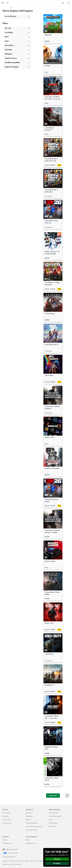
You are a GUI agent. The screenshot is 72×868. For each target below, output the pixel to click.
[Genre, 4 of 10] (17, 41)
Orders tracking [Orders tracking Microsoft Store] (53, 823)
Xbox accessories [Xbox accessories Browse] (7, 823)
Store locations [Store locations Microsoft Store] (53, 826)
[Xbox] (6, 8)
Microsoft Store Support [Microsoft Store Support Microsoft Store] (55, 816)
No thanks (57, 863)
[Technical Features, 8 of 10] (17, 58)
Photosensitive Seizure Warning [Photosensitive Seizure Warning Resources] (34, 826)
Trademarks (41, 861)
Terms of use (34, 861)
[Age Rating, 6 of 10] (17, 50)
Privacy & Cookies (24, 861)
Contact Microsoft (14, 861)
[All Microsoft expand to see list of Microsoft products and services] (3, 3)
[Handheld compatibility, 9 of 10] (17, 63)
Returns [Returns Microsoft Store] (51, 820)
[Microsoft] (36, 2)
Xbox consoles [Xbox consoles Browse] (6, 813)
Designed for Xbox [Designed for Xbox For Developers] (30, 843)
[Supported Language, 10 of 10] (17, 67)
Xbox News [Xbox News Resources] (29, 813)
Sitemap (5, 861)
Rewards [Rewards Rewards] (5, 840)
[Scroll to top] (67, 796)
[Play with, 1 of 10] (17, 28)
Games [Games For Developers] (28, 840)
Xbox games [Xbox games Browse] (6, 816)
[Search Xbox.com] (8, 3)
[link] (53, 29)
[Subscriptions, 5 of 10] (17, 45)
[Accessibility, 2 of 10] (17, 32)
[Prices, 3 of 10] (17, 37)
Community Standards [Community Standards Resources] (31, 823)
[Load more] (53, 796)
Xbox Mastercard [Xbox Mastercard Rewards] (7, 843)
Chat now (57, 859)
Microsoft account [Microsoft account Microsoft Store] (54, 813)
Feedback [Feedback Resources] (28, 820)
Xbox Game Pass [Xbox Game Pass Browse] (7, 820)
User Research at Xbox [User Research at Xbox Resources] (32, 830)
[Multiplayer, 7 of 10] (17, 54)
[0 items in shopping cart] (63, 3)
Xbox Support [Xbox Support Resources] (29, 816)
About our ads (7, 864)
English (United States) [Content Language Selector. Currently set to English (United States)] (12, 849)
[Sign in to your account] (69, 3)
